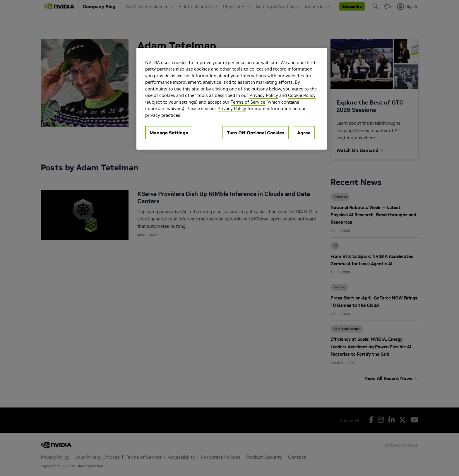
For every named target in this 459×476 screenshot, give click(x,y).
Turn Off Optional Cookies (256, 133)
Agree (304, 133)
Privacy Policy (264, 95)
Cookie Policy (302, 95)
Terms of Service (248, 102)
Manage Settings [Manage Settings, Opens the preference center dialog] (169, 133)
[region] (232, 99)
